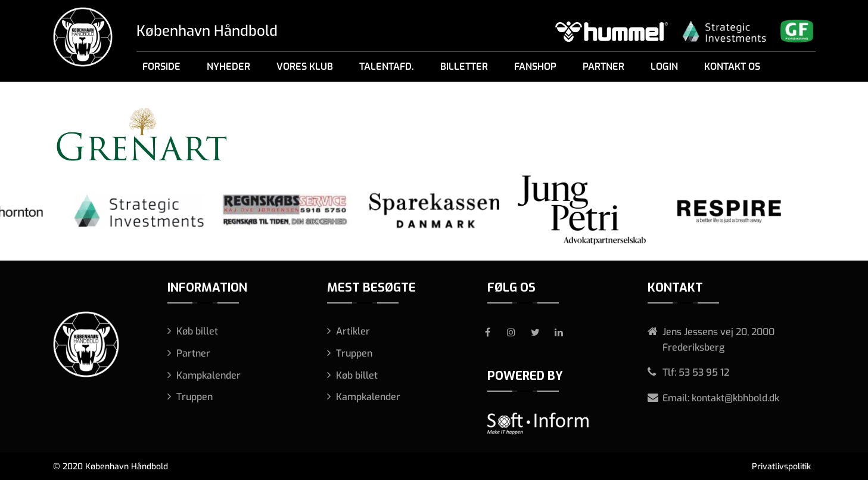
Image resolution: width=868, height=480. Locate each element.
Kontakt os (732, 66)
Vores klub (305, 66)
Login (664, 66)
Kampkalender (209, 375)
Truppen (195, 397)
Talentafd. (387, 66)
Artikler (353, 331)
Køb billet (197, 331)
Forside (161, 66)
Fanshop (535, 66)
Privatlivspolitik (781, 467)
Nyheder (228, 66)
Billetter (464, 66)
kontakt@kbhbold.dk (735, 398)
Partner (603, 66)
